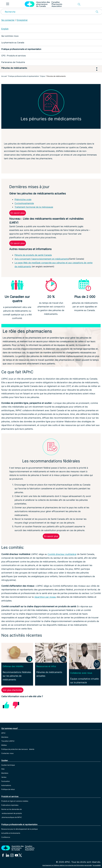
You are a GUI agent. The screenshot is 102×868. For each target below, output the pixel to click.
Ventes (4, 777)
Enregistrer (22, 20)
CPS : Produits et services (14, 56)
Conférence (6, 837)
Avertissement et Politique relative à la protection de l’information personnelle (67, 865)
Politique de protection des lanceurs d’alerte (18, 749)
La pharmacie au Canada (13, 43)
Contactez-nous (7, 753)
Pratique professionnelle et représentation (21, 49)
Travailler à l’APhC (8, 741)
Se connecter (8, 20)
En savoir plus (18, 213)
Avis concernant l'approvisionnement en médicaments (42, 259)
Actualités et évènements (11, 833)
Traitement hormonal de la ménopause (34, 207)
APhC (3, 733)
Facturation (6, 781)
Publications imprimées (10, 805)
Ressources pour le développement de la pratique (20, 829)
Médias (4, 745)
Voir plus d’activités (12, 690)
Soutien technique (8, 765)
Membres (5, 737)
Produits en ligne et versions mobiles (15, 801)
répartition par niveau (45, 597)
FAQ (3, 769)
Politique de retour (8, 789)
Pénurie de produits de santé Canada (33, 255)
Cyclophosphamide (24, 203)
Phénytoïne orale (23, 199)
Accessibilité (97, 865)
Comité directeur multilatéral (62, 554)
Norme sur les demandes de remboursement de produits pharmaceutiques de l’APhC (12, 813)
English (5, 29)
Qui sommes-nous (10, 36)
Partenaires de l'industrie (13, 62)
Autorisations (6, 785)
